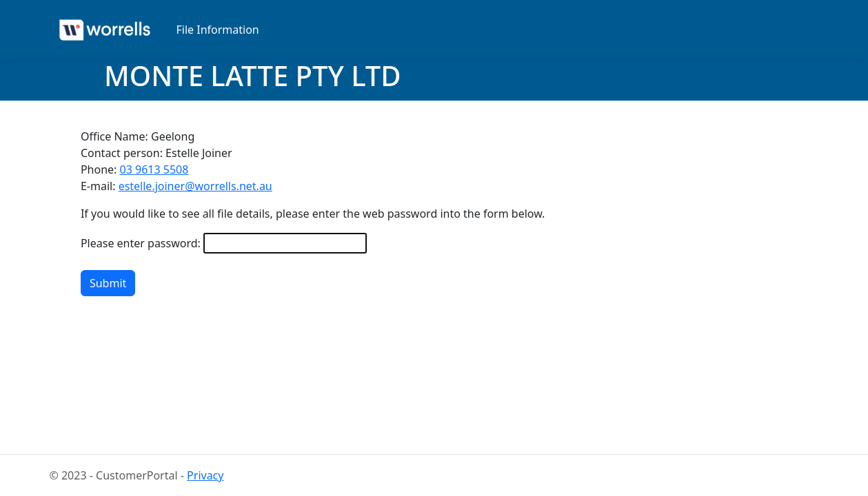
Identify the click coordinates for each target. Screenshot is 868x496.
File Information (218, 30)
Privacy (205, 475)
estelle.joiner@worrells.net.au (195, 186)
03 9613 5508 (154, 169)
